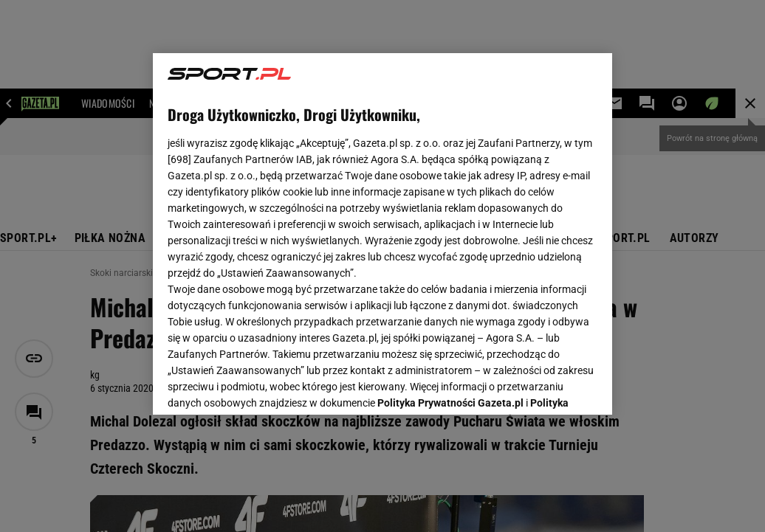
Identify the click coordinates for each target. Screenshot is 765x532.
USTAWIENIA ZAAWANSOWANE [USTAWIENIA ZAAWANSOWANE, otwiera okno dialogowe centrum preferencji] (265, 385)
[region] (382, 234)
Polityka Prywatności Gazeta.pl (450, 219)
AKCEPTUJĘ (548, 386)
